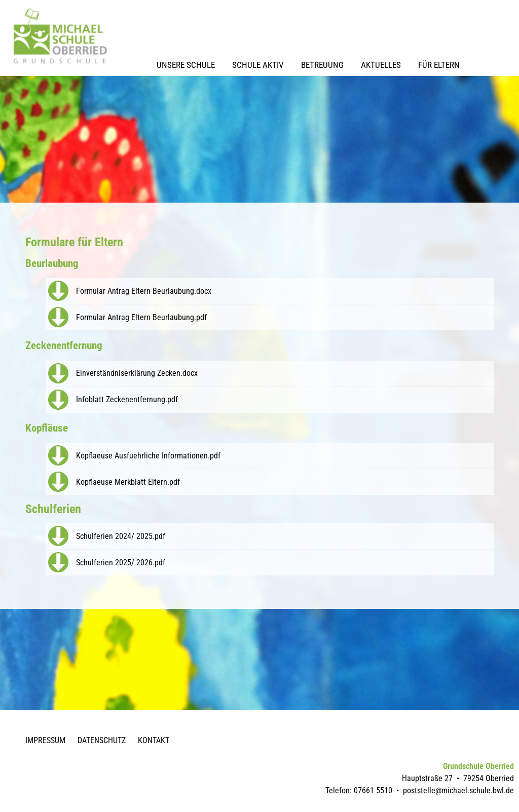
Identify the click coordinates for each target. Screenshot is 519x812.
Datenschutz (102, 740)
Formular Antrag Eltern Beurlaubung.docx (144, 291)
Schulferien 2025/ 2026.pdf (121, 563)
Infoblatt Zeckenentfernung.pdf (127, 399)
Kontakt (154, 740)
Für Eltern (439, 65)
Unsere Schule (186, 65)
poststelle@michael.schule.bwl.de (458, 790)
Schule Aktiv (258, 65)
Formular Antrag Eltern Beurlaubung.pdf (141, 317)
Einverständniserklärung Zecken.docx (137, 373)
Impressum (45, 740)
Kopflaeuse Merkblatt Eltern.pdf (128, 482)
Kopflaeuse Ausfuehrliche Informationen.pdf (148, 456)
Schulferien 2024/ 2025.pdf (121, 536)
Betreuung (322, 65)
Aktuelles (381, 65)
